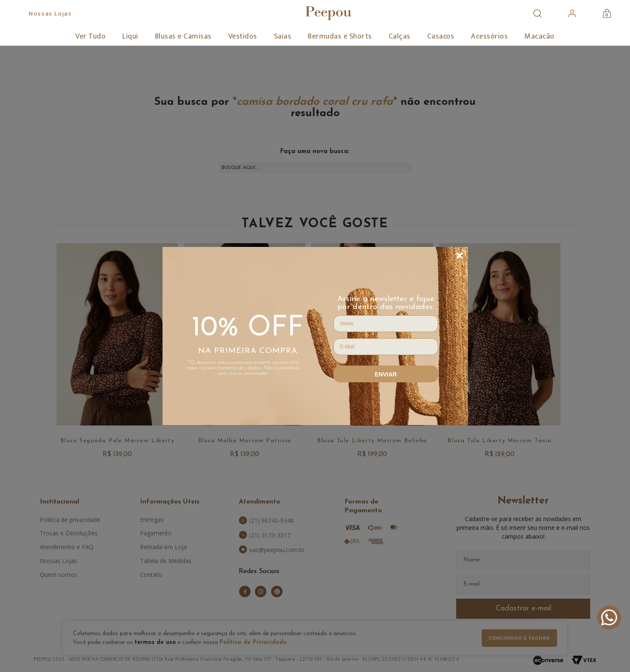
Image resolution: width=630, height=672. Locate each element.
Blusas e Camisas (183, 36)
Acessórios (489, 36)
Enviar (386, 374)
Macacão (540, 36)
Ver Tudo (90, 36)
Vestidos (243, 36)
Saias (283, 36)
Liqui (130, 36)
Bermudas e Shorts (340, 36)
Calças (400, 36)
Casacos (441, 36)
